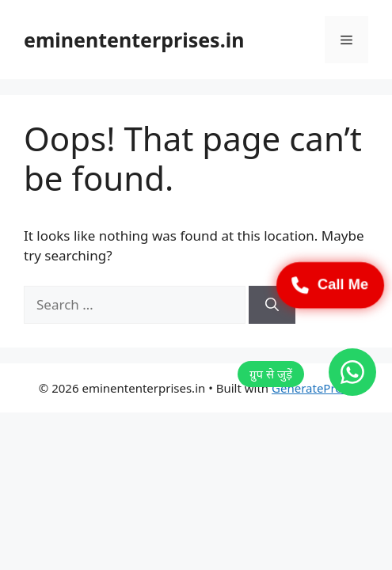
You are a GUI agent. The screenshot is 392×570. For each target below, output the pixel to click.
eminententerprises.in (134, 40)
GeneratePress (312, 388)
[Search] (272, 305)
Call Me (331, 285)
